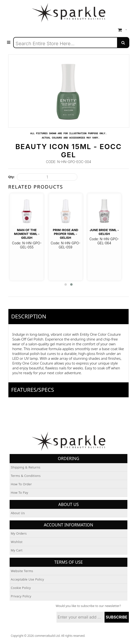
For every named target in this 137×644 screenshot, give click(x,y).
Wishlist (17, 542)
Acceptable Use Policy (27, 579)
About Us (18, 513)
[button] (66, 284)
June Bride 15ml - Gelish (104, 232)
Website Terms (22, 571)
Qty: (11, 177)
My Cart (17, 550)
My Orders (19, 533)
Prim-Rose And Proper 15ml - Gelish (66, 234)
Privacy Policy (21, 596)
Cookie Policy (21, 588)
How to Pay (20, 492)
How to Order (21, 484)
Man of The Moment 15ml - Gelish (27, 234)
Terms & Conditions (26, 476)
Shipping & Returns (26, 467)
